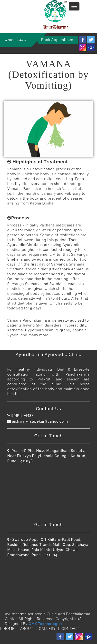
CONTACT (70, 629)
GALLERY (47, 629)
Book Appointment (58, 40)
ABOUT (27, 629)
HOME (9, 629)
